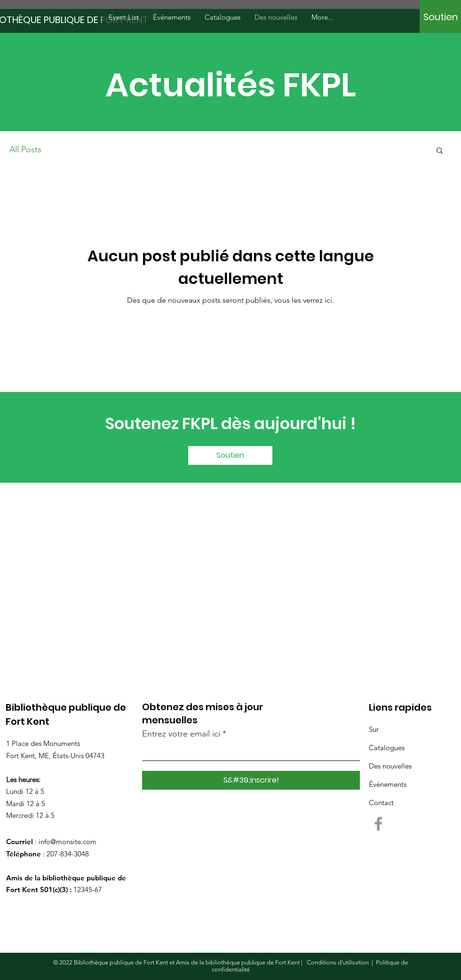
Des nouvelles (390, 766)
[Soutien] (441, 17)
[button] (440, 151)
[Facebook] (378, 824)
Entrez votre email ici (181, 734)
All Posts (25, 149)
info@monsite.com (68, 842)
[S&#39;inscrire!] (251, 780)
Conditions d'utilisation (338, 962)
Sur (374, 729)
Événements (388, 784)
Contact (381, 803)
